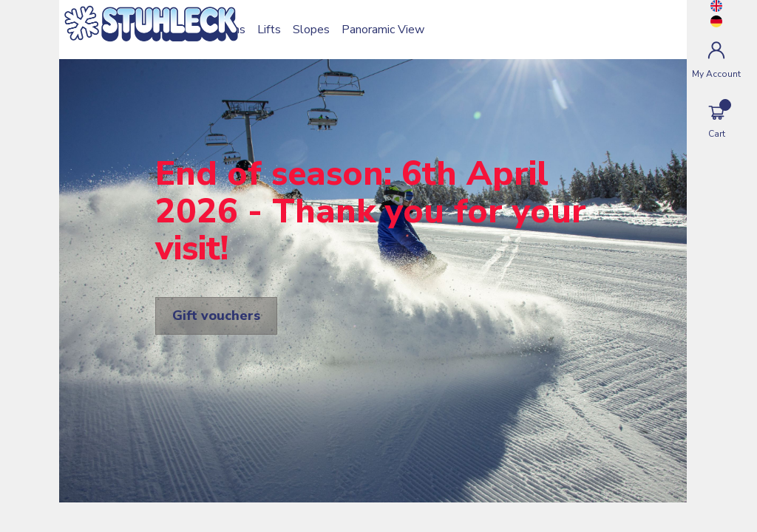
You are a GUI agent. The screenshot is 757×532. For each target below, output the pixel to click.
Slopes (311, 30)
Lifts (269, 30)
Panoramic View (383, 30)
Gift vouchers (216, 316)
